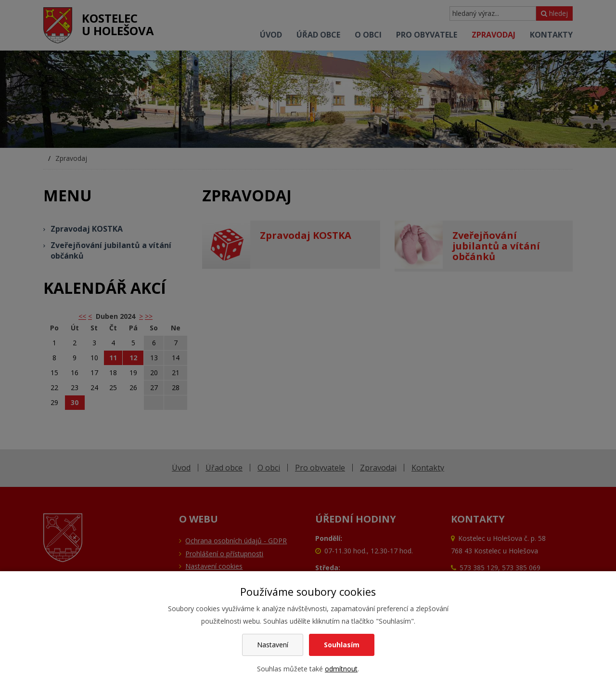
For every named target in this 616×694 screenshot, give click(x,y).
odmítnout (341, 669)
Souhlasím (342, 645)
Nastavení (273, 645)
